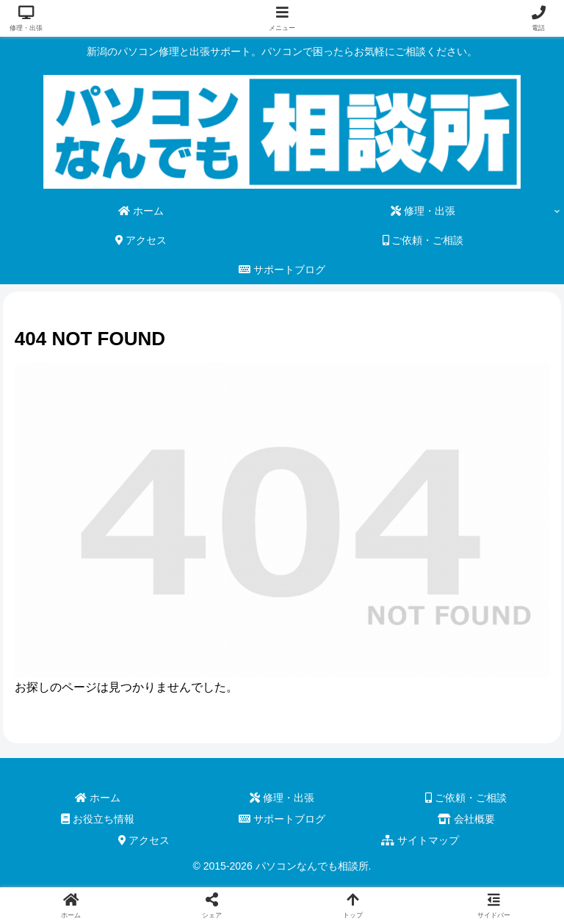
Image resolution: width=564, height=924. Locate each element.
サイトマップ (420, 840)
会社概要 (466, 819)
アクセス (144, 840)
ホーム (98, 798)
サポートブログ (282, 819)
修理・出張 (282, 798)
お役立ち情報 (98, 819)
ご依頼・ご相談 (466, 798)
